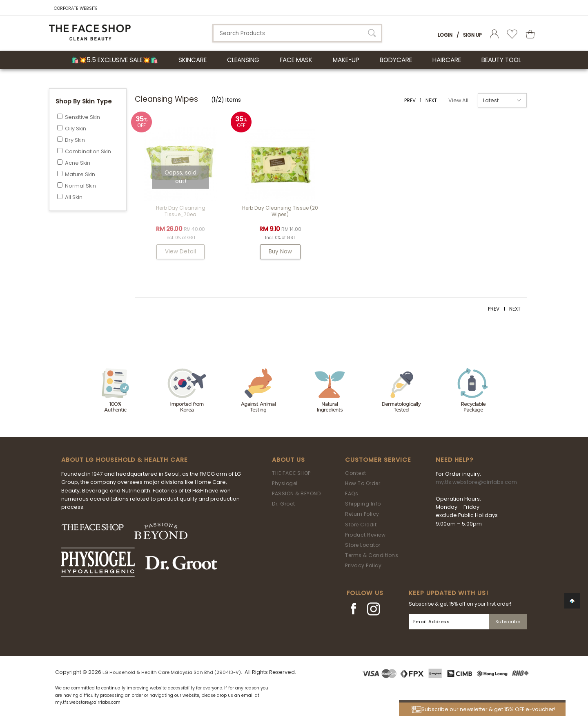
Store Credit (361, 525)
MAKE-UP (346, 60)
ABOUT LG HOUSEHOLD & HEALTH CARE (125, 460)
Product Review (365, 535)
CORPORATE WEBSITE (76, 8)
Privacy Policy (363, 565)
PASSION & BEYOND (296, 493)
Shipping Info (363, 504)
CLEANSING (243, 60)
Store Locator (363, 545)
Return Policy (362, 514)
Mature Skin (80, 174)
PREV (410, 100)
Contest (356, 473)
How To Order (363, 483)
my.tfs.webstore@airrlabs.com (476, 482)
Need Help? (454, 460)
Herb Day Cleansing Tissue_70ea (181, 211)
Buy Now (280, 252)
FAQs (352, 493)
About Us (288, 460)
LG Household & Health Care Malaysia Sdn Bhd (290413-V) (172, 672)
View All (458, 100)
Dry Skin (75, 140)
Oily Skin (76, 129)
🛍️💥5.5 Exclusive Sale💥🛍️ (115, 60)
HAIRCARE (447, 60)
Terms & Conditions (372, 555)
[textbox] (297, 33)
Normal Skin (80, 186)
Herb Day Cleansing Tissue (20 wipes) (280, 211)
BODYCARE (396, 60)
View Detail (180, 252)
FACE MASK (296, 60)
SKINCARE (193, 60)
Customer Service (378, 460)
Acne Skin (78, 163)
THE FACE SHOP (291, 473)
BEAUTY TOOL (501, 60)
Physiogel (285, 483)
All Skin (74, 197)
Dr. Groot (284, 504)
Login (445, 35)
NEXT (431, 100)
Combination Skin (88, 151)
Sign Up (472, 35)
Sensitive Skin (82, 117)
